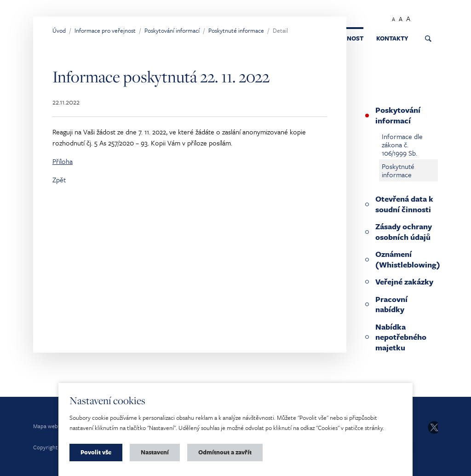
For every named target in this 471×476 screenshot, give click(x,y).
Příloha (63, 161)
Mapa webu (47, 426)
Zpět (59, 180)
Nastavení (155, 452)
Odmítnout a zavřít (225, 452)
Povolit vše (96, 452)
